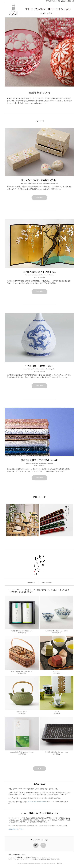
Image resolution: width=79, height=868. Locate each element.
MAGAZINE (31, 582)
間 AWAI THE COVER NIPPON (38, 802)
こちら (63, 1)
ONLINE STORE (47, 582)
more (39, 768)
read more (39, 197)
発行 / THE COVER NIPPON (17, 855)
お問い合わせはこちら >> (16, 829)
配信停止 (59, 863)
